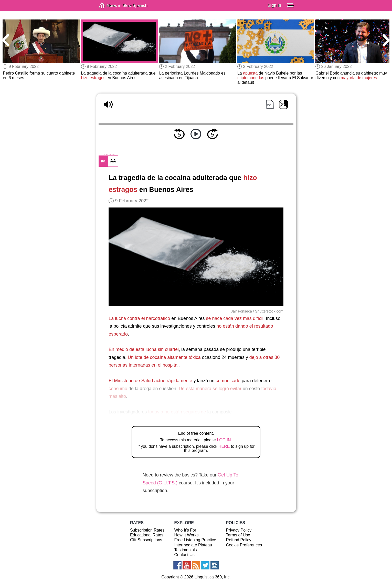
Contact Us (184, 555)
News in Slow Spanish (109, 6)
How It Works (187, 535)
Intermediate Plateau (193, 545)
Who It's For (185, 530)
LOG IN (224, 440)
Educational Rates (147, 535)
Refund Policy (239, 540)
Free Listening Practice (195, 540)
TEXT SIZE (108, 154)
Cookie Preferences (244, 545)
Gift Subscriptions (146, 540)
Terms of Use (238, 535)
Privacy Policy (239, 530)
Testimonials (186, 550)
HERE (224, 446)
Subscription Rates (147, 530)
